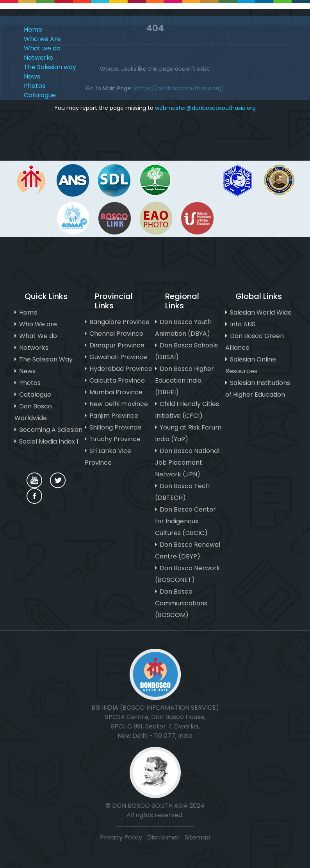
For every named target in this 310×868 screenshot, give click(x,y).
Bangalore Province (119, 322)
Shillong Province (115, 427)
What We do (38, 336)
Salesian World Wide (261, 312)
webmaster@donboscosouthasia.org (205, 108)
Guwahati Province (118, 357)
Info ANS (243, 324)
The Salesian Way (46, 359)
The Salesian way (50, 67)
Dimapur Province (117, 345)
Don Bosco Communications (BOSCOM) (181, 603)
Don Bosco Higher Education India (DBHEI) (184, 380)
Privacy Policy (121, 837)
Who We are (38, 324)
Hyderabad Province (121, 369)
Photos (35, 86)
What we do (42, 48)
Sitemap (198, 837)
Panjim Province (114, 416)
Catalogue (40, 95)
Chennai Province (116, 334)
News (32, 76)
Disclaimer (164, 837)
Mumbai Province (116, 392)
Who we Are (42, 39)
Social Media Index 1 (49, 441)
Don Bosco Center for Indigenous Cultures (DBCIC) (185, 521)
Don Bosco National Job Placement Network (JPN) (187, 463)
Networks (38, 58)
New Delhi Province (119, 404)
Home (33, 30)
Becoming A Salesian (51, 430)
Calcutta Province (117, 380)
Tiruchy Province (115, 439)
